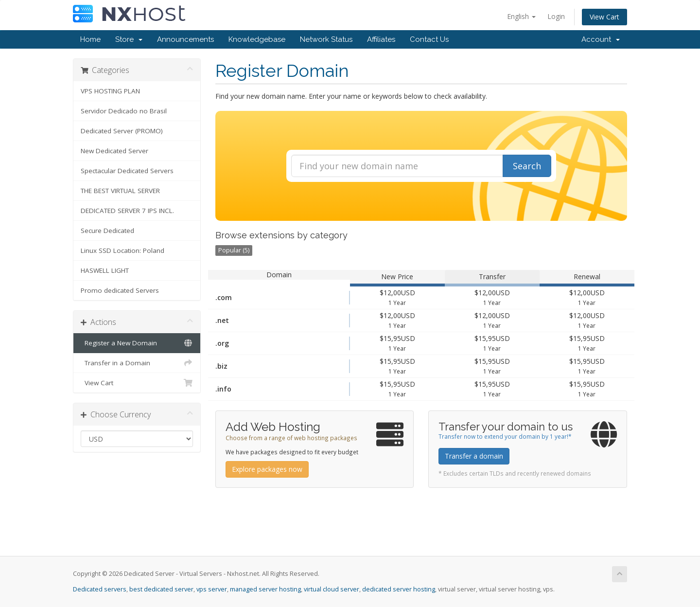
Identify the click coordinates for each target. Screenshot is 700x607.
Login (556, 16)
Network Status (326, 39)
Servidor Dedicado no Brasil (124, 111)
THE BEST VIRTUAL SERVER (120, 191)
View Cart (604, 17)
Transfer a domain (474, 456)
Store (129, 39)
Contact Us (429, 39)
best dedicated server (161, 589)
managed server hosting (265, 589)
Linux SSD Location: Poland (122, 250)
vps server (212, 589)
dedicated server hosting (399, 589)
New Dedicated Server (114, 151)
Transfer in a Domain (137, 363)
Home (90, 39)
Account (601, 39)
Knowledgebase (257, 39)
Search (527, 166)
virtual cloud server (332, 589)
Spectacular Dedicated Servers (127, 171)
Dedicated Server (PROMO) (122, 131)
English (521, 16)
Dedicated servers (100, 589)
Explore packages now (267, 469)
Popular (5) (234, 250)
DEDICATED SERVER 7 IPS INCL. (127, 211)
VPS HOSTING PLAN (110, 91)
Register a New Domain (137, 343)
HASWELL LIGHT (105, 270)
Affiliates (381, 39)
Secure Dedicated (107, 231)
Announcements (185, 39)
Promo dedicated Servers (120, 290)
